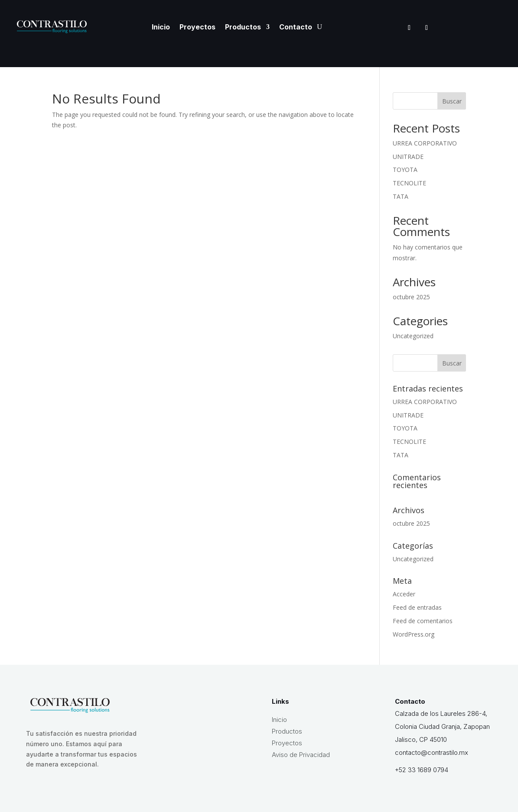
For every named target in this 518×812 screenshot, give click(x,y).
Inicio (161, 27)
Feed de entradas (417, 607)
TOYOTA (405, 170)
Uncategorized (413, 336)
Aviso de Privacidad (301, 755)
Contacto (296, 27)
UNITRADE (408, 157)
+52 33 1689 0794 (422, 770)
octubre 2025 (411, 297)
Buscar (452, 101)
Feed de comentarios (423, 621)
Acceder (404, 594)
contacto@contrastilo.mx (432, 752)
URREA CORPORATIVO (425, 143)
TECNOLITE (409, 183)
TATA (401, 196)
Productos (243, 27)
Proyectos (197, 27)
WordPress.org (414, 634)
